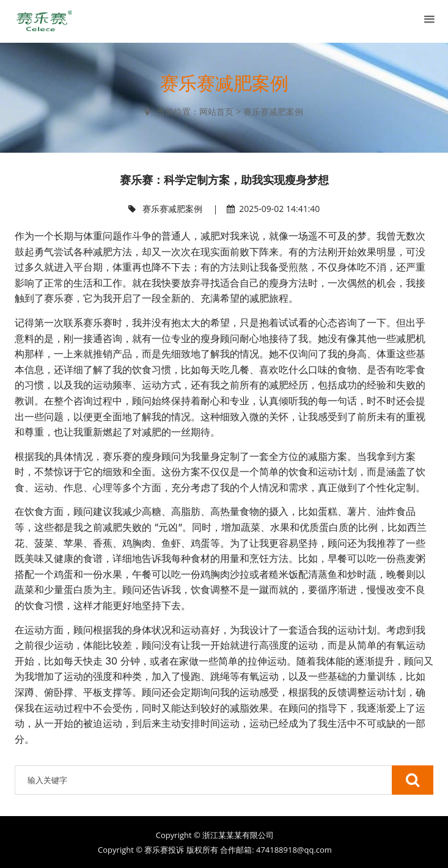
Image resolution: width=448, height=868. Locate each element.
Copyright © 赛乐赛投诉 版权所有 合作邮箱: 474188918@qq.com (215, 850)
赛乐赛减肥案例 (273, 111)
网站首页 (216, 111)
